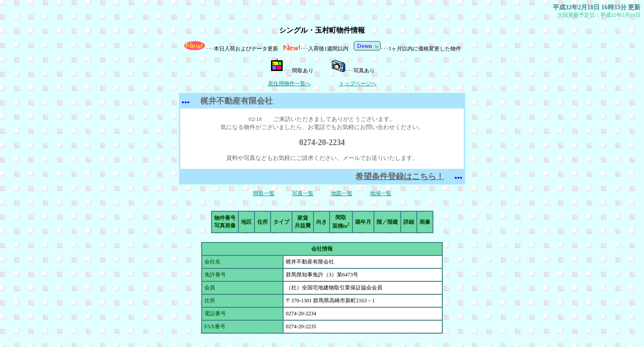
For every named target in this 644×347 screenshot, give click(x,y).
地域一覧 (381, 193)
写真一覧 (303, 193)
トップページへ (358, 84)
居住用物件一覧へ (289, 84)
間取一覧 (264, 193)
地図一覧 (342, 193)
